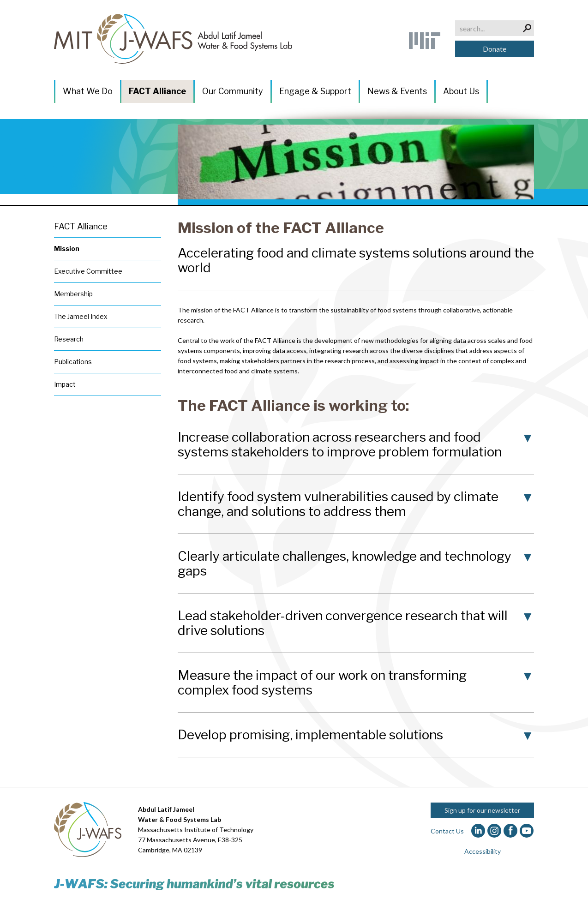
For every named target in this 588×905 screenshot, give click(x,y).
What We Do (88, 91)
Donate (495, 49)
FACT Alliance (157, 91)
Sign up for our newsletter (482, 810)
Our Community (233, 91)
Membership (73, 294)
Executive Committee (88, 271)
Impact (65, 384)
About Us (461, 91)
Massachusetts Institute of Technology (196, 830)
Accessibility (483, 851)
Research (69, 339)
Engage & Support (315, 91)
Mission (67, 249)
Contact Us (447, 831)
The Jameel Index (81, 316)
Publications (73, 362)
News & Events (397, 91)
